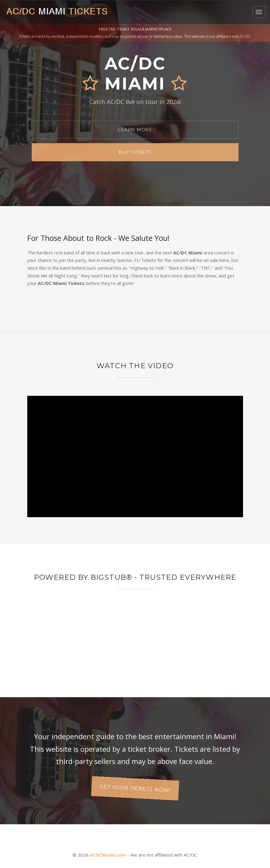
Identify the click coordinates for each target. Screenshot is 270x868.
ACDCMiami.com (108, 855)
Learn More (135, 130)
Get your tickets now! (135, 788)
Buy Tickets (135, 152)
